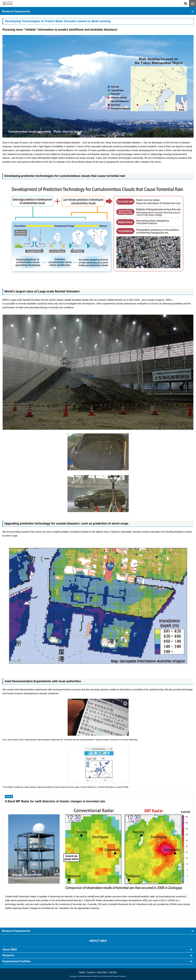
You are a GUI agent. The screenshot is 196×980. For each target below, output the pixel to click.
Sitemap (82, 972)
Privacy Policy (102, 972)
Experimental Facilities (16, 961)
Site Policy (113, 972)
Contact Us (91, 972)
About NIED (10, 949)
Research (8, 955)
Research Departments (98, 12)
